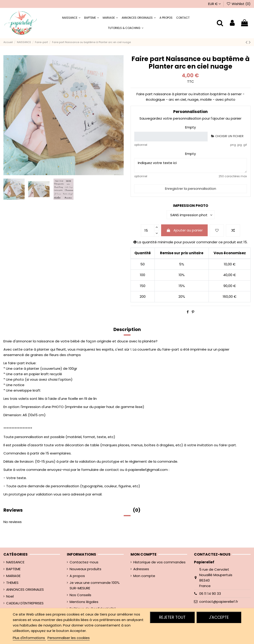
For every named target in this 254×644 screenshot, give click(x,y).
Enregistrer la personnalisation (191, 189)
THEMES (12, 583)
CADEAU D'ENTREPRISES (25, 603)
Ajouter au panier (185, 230)
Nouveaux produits (85, 569)
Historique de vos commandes (159, 562)
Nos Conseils (80, 595)
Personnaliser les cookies (69, 638)
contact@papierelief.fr (219, 602)
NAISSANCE (15, 562)
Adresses (141, 569)
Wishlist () (238, 4)
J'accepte (219, 617)
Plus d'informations (29, 638)
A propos (77, 576)
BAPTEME (13, 569)
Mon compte (144, 576)
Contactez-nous (84, 562)
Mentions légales (84, 602)
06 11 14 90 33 (210, 594)
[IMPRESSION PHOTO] (191, 215)
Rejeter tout (172, 617)
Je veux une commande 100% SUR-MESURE (95, 585)
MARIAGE (13, 576)
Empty (190, 127)
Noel (10, 596)
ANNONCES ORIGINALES (25, 589)
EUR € (215, 4)
